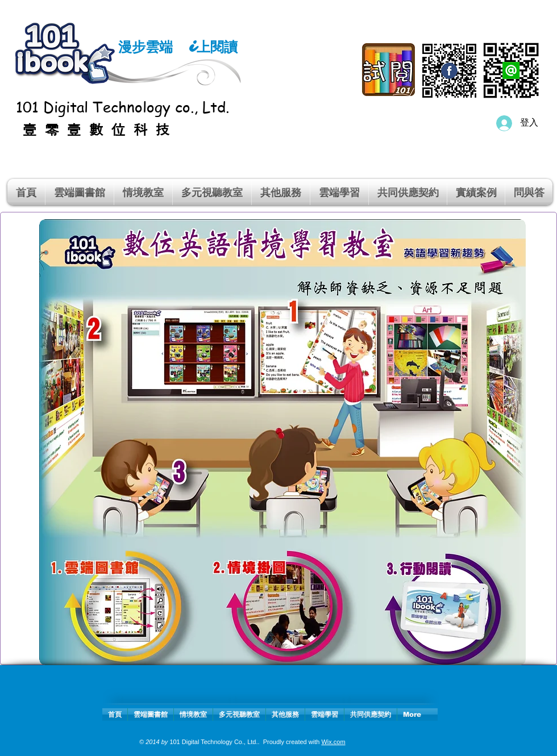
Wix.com (333, 742)
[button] (143, 192)
